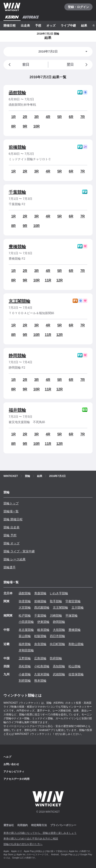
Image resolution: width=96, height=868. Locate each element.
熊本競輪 (40, 681)
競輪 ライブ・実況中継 (19, 551)
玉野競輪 (25, 658)
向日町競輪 (57, 644)
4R (48, 117)
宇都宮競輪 (73, 601)
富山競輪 (25, 636)
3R (36, 117)
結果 (84, 26)
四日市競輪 (57, 636)
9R (25, 126)
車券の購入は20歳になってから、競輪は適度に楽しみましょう (40, 833)
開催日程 (10, 26)
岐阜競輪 (43, 630)
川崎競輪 (56, 615)
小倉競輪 (25, 674)
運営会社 (9, 825)
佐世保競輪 (76, 674)
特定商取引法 (39, 825)
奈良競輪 (40, 644)
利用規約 (23, 825)
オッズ (51, 26)
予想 (38, 26)
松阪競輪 (40, 636)
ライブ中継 (68, 26)
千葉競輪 (17, 192)
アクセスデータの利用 (16, 779)
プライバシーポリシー (63, 825)
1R (13, 117)
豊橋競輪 (17, 247)
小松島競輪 (42, 666)
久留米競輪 (42, 674)
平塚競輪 (72, 615)
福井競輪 (17, 410)
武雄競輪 (59, 674)
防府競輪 (56, 658)
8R (13, 126)
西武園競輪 (42, 607)
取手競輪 (56, 601)
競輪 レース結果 (15, 559)
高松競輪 (25, 666)
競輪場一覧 (11, 511)
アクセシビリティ (14, 772)
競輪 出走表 (11, 527)
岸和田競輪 (26, 650)
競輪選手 (10, 567)
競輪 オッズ (11, 543)
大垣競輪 (59, 630)
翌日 (78, 65)
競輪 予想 (10, 535)
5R (59, 117)
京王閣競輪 (20, 301)
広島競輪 (40, 658)
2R (25, 117)
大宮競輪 (25, 607)
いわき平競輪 (59, 593)
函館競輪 (17, 93)
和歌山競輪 (76, 644)
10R (37, 126)
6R (71, 117)
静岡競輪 (17, 356)
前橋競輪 (17, 147)
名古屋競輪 (26, 630)
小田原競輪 (26, 622)
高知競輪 (59, 666)
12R (59, 280)
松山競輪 (75, 666)
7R (83, 117)
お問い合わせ (11, 764)
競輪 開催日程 (13, 519)
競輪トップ (11, 503)
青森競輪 (40, 593)
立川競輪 (78, 607)
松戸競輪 (25, 615)
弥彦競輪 (25, 601)
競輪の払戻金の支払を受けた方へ (23, 844)
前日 (18, 65)
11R (48, 280)
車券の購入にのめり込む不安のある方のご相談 (31, 839)
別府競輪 (25, 681)
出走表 (25, 26)
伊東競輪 (43, 622)
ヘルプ (7, 757)
